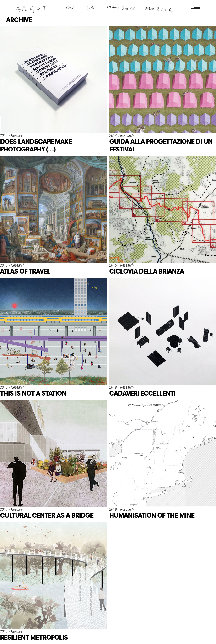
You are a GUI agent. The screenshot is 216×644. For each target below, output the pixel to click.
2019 (113, 387)
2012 (4, 136)
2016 (113, 265)
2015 (4, 265)
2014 (113, 136)
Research (18, 136)
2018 (4, 387)
